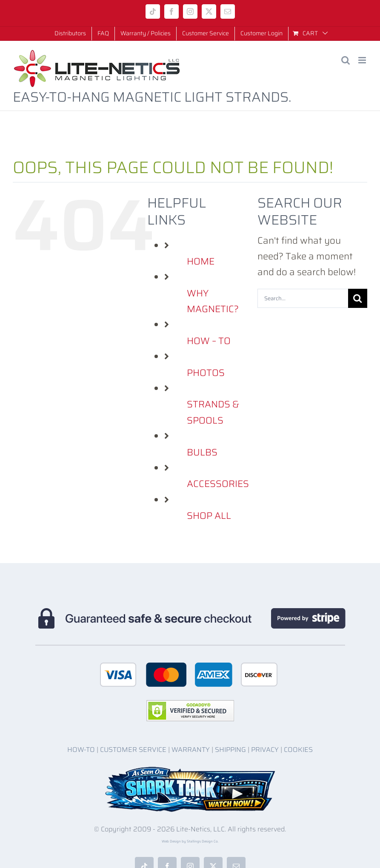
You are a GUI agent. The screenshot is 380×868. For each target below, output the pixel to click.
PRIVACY (265, 750)
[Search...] (303, 298)
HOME (201, 261)
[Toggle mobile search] (346, 60)
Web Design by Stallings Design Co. (190, 841)
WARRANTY (191, 750)
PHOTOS (206, 373)
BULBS (202, 452)
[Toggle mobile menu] (363, 60)
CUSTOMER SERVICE (133, 750)
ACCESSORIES (218, 484)
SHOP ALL (209, 516)
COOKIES (298, 750)
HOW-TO (81, 750)
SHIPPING (230, 750)
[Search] (358, 298)
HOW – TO (209, 341)
